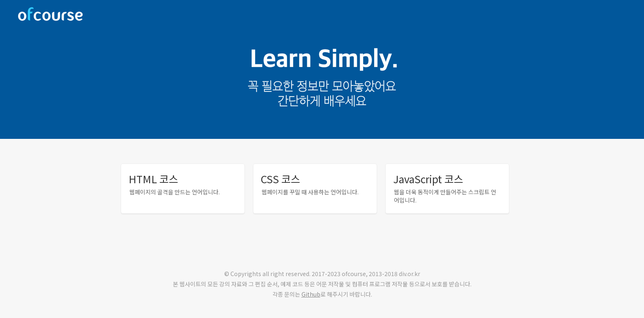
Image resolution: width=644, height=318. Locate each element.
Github (311, 294)
